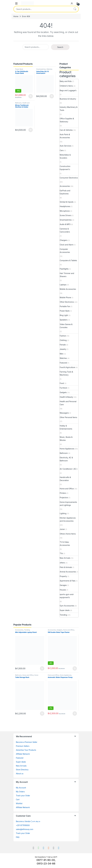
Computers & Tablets (68, 260)
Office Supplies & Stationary (67, 120)
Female (63, 345)
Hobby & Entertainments (66, 427)
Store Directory (22, 770)
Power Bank (19, 69)
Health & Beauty (66, 397)
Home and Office (67, 489)
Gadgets (63, 392)
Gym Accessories (67, 606)
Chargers (64, 240)
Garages (63, 585)
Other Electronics (67, 302)
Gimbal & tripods (67, 202)
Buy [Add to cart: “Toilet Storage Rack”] (42, 714)
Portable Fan (65, 306)
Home (16, 16)
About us (20, 774)
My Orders (20, 792)
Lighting (63, 513)
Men (62, 354)
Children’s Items (66, 86)
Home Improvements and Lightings (68, 504)
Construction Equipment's (65, 168)
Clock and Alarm (67, 245)
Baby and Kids (66, 81)
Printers (63, 493)
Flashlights (64, 269)
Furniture (63, 388)
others (62, 563)
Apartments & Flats (68, 581)
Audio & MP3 (65, 224)
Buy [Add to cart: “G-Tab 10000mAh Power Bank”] (31, 96)
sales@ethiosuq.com (25, 829)
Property (63, 576)
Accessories (65, 186)
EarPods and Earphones (65, 192)
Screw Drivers (66, 215)
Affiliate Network (23, 754)
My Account (21, 788)
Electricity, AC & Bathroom (66, 459)
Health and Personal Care (22, 104)
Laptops (63, 285)
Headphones (65, 206)
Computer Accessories (65, 251)
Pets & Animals (66, 567)
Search (75, 9)
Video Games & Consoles (66, 326)
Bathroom (18, 103)
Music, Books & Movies (66, 439)
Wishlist (19, 803)
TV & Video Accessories (65, 544)
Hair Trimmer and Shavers (67, 275)
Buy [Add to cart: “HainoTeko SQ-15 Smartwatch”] (52, 96)
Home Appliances (67, 449)
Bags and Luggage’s (68, 90)
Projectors (64, 497)
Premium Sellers (23, 746)
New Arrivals (65, 558)
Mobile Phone (65, 297)
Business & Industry (68, 99)
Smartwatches (41, 69)
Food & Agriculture (67, 367)
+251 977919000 (23, 825)
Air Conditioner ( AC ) (69, 469)
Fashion (63, 336)
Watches (49, 69)
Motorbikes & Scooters (65, 156)
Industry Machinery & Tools (69, 109)
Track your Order (23, 796)
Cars (62, 150)
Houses (63, 590)
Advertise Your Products (26, 750)
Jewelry (63, 349)
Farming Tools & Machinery (66, 373)
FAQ (18, 837)
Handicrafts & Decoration (65, 479)
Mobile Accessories (68, 289)
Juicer (62, 529)
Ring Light (64, 315)
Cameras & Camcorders (65, 230)
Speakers (64, 320)
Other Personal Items (68, 417)
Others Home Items (68, 534)
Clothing (63, 340)
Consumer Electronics (69, 178)
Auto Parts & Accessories (65, 136)
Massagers (64, 413)
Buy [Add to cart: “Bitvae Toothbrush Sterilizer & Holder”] (31, 130)
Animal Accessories (68, 572)
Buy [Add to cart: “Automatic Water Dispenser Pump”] (75, 714)
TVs (61, 553)
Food (62, 383)
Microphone (65, 211)
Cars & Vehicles (66, 130)
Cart (18, 799)
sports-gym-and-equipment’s (67, 596)
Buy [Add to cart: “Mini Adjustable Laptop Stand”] (42, 668)
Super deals (65, 610)
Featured (63, 363)
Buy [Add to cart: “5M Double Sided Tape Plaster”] (75, 668)
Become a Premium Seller (27, 742)
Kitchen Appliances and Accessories (68, 519)
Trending (63, 615)
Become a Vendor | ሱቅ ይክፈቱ (28, 821)
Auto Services (66, 146)
